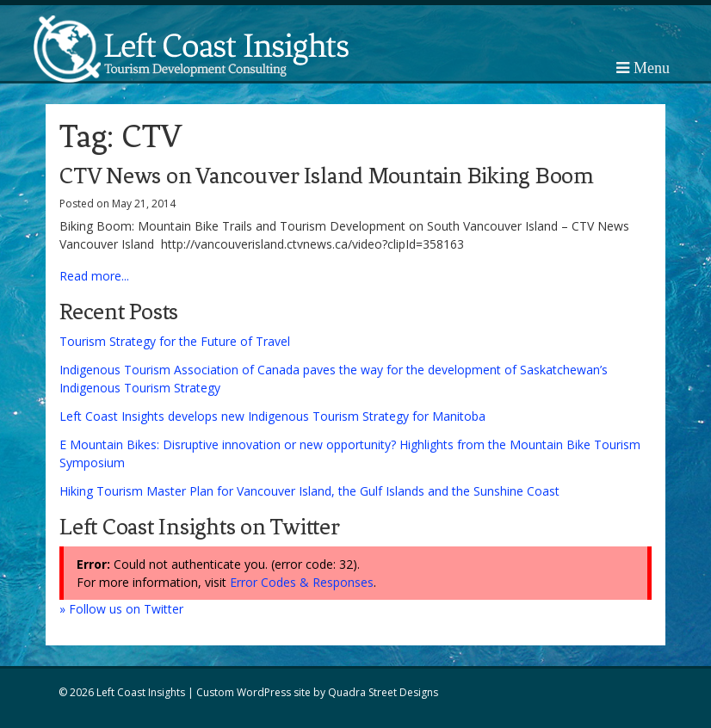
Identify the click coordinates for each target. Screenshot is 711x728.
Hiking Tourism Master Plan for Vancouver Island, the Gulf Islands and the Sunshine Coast (309, 491)
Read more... (94, 276)
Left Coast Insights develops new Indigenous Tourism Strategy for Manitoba (272, 416)
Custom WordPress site (253, 692)
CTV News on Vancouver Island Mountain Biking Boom (327, 176)
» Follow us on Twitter (121, 609)
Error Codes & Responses (302, 582)
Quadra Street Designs (383, 692)
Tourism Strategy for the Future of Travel (175, 341)
